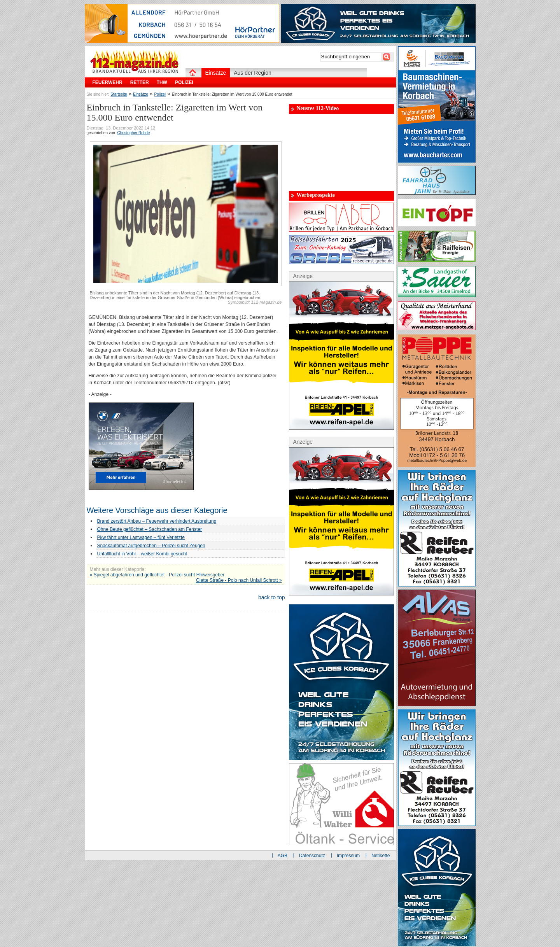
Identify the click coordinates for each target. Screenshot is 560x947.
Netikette (381, 856)
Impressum (348, 856)
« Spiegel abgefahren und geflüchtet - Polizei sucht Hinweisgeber (157, 575)
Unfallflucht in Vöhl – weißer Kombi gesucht (142, 554)
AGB (283, 856)
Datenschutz (312, 856)
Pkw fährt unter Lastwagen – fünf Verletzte (141, 537)
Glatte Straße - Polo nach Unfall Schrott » (239, 580)
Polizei (160, 94)
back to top (272, 597)
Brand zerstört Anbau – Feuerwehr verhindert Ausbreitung (157, 521)
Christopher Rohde (133, 133)
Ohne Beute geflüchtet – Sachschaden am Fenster (150, 529)
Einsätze (140, 94)
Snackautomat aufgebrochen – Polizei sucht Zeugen (151, 546)
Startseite (119, 94)
